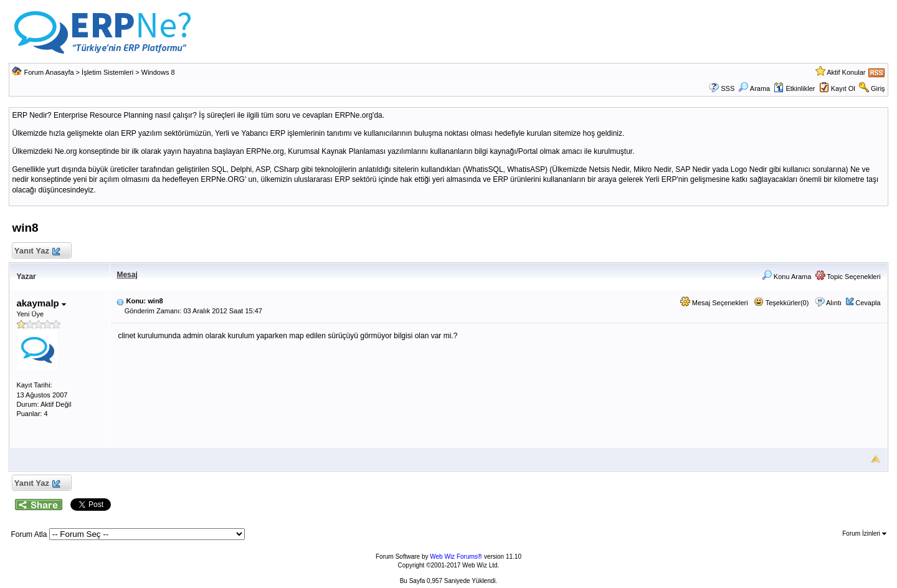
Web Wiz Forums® (456, 557)
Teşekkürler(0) (781, 303)
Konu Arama (787, 277)
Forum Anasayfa (49, 72)
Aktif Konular (846, 72)
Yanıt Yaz (36, 251)
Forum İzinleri (864, 533)
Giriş (878, 88)
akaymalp (41, 303)
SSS (728, 88)
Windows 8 (158, 72)
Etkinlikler (794, 88)
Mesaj (127, 275)
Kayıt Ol (843, 88)
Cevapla (868, 303)
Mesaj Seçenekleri (714, 303)
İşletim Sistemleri (107, 72)
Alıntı (834, 303)
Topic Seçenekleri (848, 277)
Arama (754, 88)
